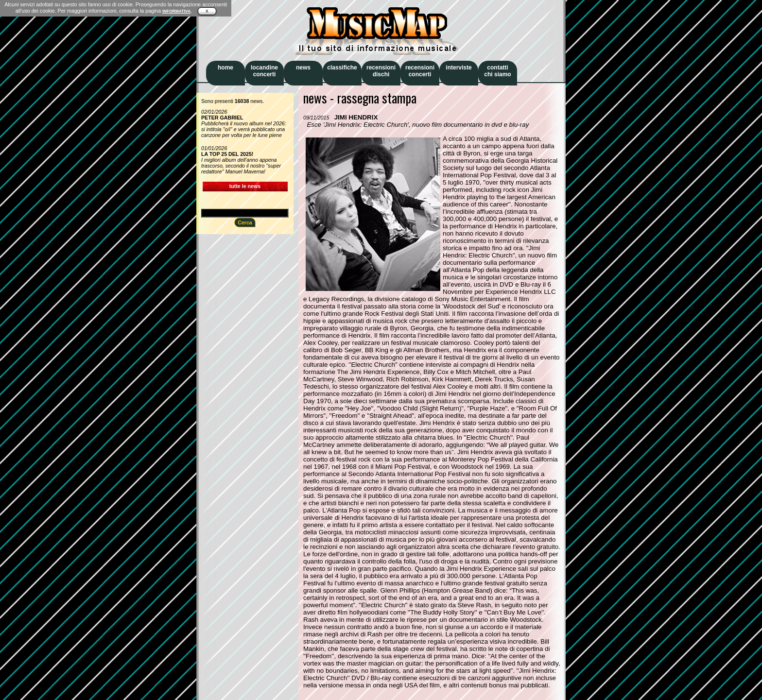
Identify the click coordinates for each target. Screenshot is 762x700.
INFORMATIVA (176, 11)
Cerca (245, 222)
